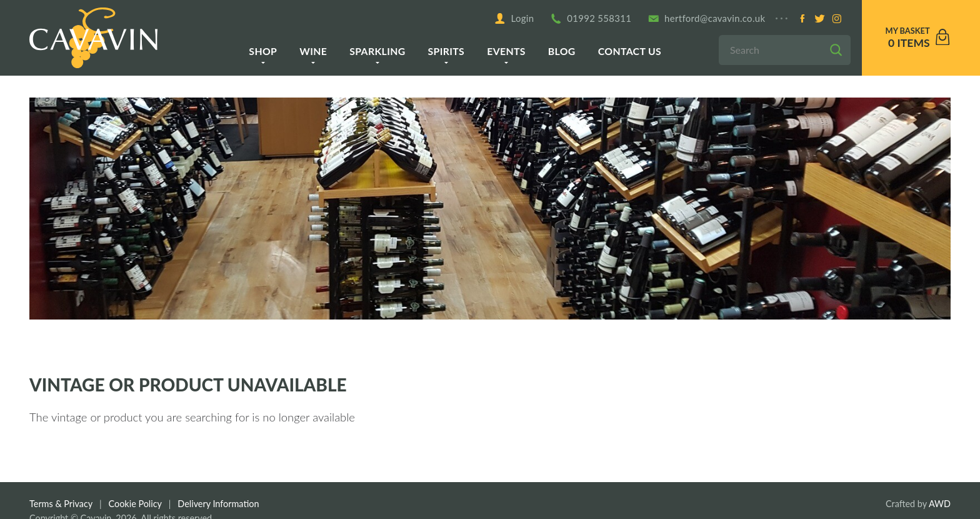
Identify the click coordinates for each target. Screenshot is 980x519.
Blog (562, 51)
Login (514, 18)
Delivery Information (218, 504)
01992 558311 (591, 18)
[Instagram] (837, 19)
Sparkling (377, 51)
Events (506, 51)
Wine (313, 51)
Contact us (630, 51)
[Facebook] (802, 19)
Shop (263, 51)
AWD (940, 504)
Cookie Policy (135, 504)
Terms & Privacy (61, 504)
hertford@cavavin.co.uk (707, 18)
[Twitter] (819, 19)
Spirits (447, 51)
